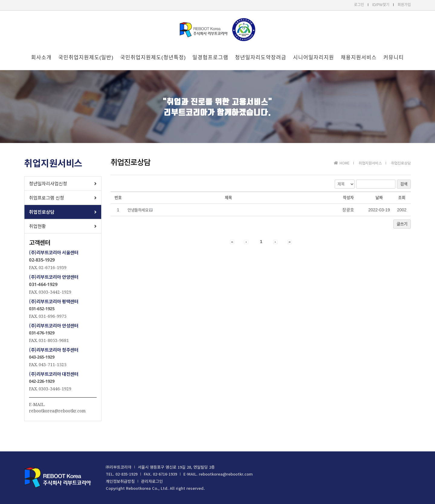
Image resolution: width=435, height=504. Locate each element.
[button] (63, 184)
